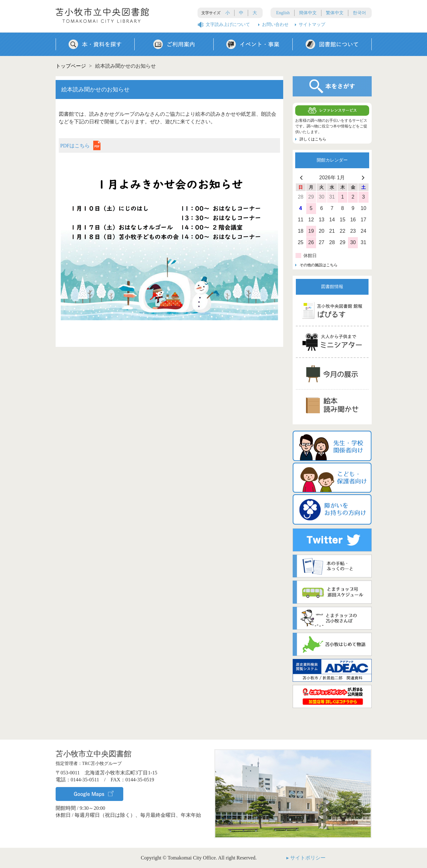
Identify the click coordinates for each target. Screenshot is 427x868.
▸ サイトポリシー (306, 858)
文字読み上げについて (228, 25)
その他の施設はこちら (319, 265)
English (283, 13)
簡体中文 (308, 13)
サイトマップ (312, 25)
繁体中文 (335, 13)
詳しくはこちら (313, 139)
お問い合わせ (275, 25)
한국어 (359, 13)
